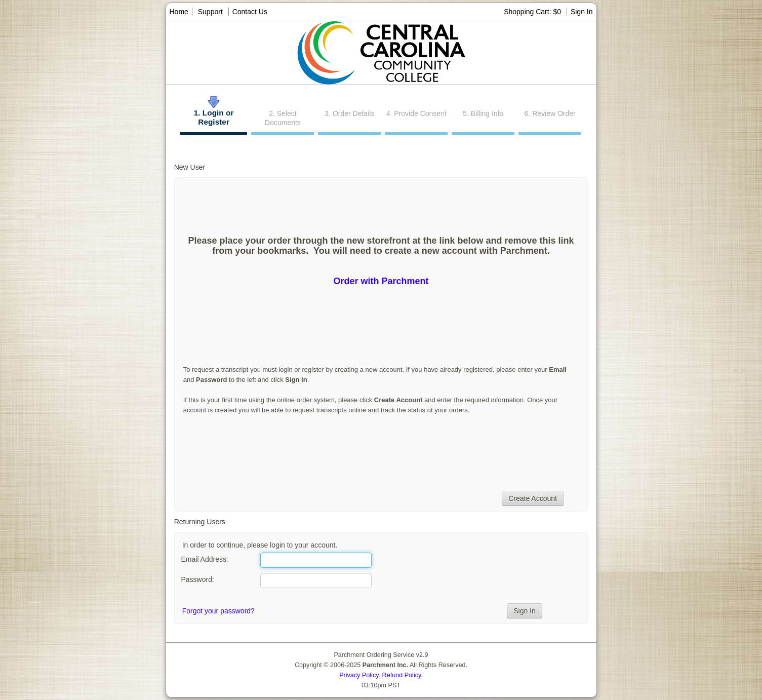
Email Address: (204, 559)
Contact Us (250, 12)
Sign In (582, 12)
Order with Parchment (381, 281)
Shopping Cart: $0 (533, 12)
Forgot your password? (218, 611)
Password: (197, 579)
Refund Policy (402, 675)
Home (179, 12)
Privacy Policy (359, 675)
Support (210, 12)
